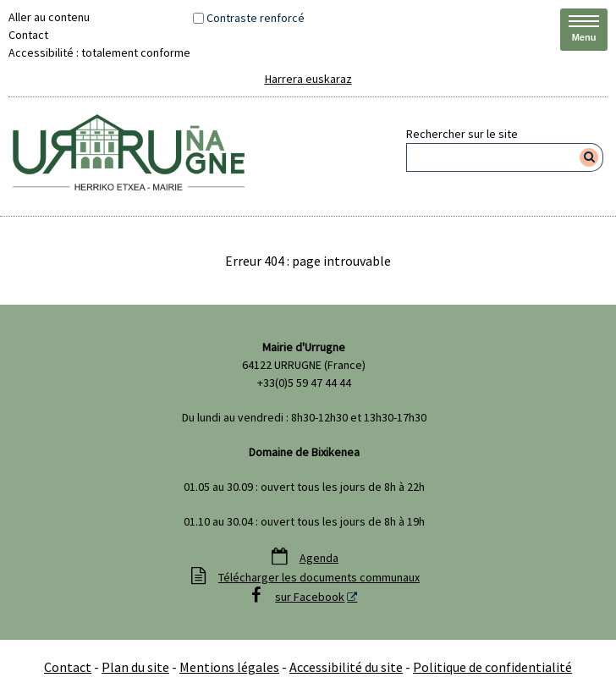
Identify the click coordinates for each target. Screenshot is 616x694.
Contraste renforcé (256, 18)
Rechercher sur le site (462, 134)
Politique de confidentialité (492, 667)
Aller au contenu (49, 17)
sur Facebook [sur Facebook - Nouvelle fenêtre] (310, 597)
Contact (28, 35)
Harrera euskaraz (308, 79)
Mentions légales (229, 667)
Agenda (319, 558)
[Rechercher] (589, 157)
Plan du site (135, 667)
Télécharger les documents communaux (319, 577)
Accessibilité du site (346, 667)
